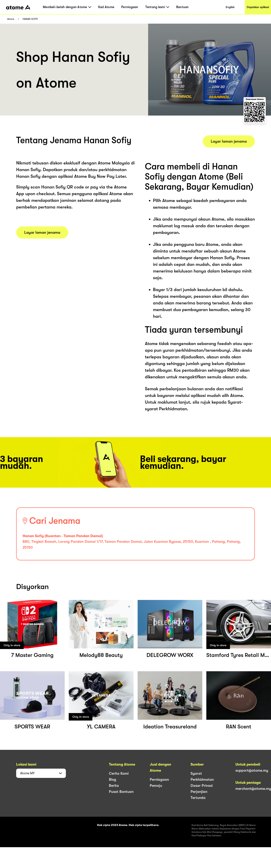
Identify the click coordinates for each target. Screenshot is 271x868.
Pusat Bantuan (121, 792)
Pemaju (156, 786)
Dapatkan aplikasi (258, 7)
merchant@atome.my (253, 789)
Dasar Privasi (202, 786)
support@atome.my (252, 770)
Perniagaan (130, 7)
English (230, 7)
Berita (114, 786)
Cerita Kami (119, 773)
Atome (11, 19)
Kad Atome (106, 7)
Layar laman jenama (42, 233)
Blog (113, 780)
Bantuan (182, 7)
